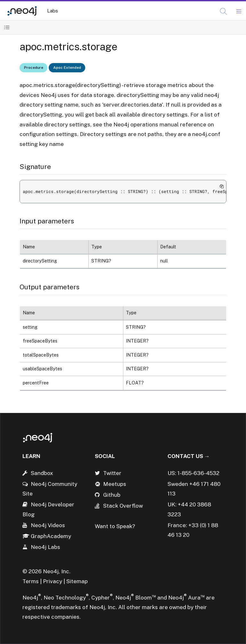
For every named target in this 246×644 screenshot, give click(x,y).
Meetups (115, 484)
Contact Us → (189, 456)
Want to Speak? (115, 526)
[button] (223, 11)
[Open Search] (224, 12)
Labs (53, 11)
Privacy (53, 581)
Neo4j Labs (45, 547)
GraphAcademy (51, 536)
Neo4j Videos (48, 525)
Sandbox (42, 473)
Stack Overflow (123, 506)
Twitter (112, 473)
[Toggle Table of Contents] (7, 27)
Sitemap (77, 581)
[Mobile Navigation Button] (238, 12)
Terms (31, 581)
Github (112, 495)
